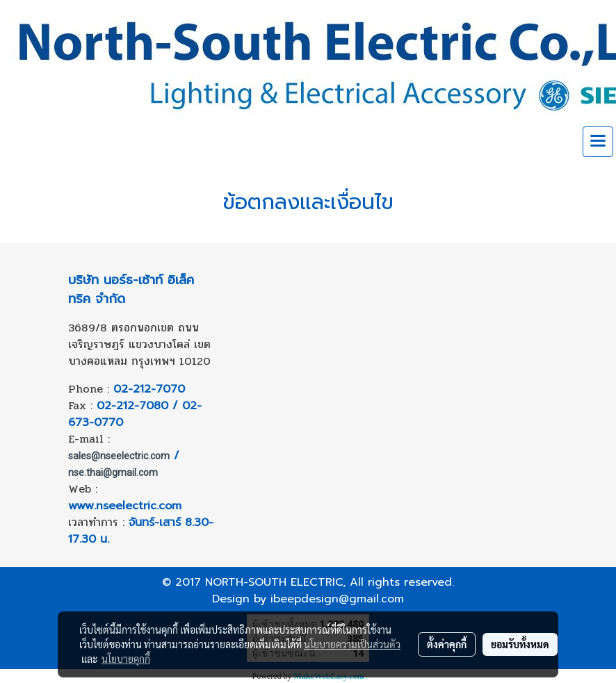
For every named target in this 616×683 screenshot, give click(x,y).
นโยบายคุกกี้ (126, 659)
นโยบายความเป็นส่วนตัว (352, 644)
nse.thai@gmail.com (113, 472)
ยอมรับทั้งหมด (520, 644)
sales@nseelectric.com (119, 456)
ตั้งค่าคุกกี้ (447, 644)
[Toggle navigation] (598, 142)
